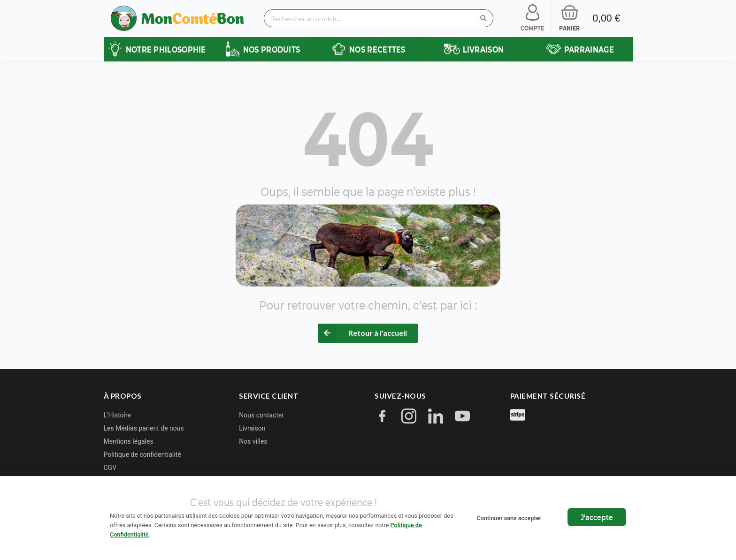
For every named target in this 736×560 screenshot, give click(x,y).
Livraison (252, 428)
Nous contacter (261, 415)
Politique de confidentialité (142, 454)
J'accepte (597, 517)
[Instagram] (409, 417)
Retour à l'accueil (378, 333)
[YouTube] (462, 417)
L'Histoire (117, 415)
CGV (110, 468)
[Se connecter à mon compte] (532, 19)
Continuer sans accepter (509, 518)
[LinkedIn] (436, 417)
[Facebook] (382, 417)
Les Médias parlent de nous (144, 428)
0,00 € (606, 18)
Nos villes (253, 441)
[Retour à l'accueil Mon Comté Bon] (178, 18)
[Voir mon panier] (569, 19)
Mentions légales (129, 441)
